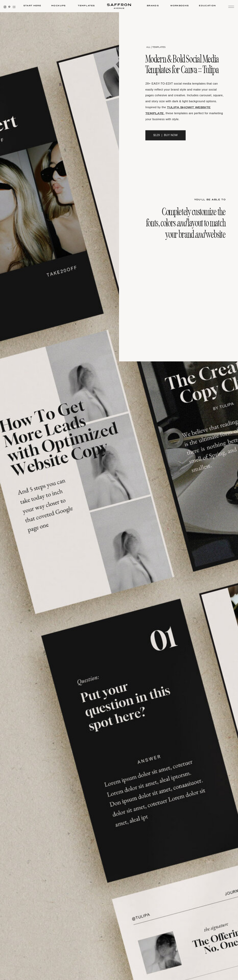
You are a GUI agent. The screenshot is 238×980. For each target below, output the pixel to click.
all (148, 47)
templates (159, 47)
